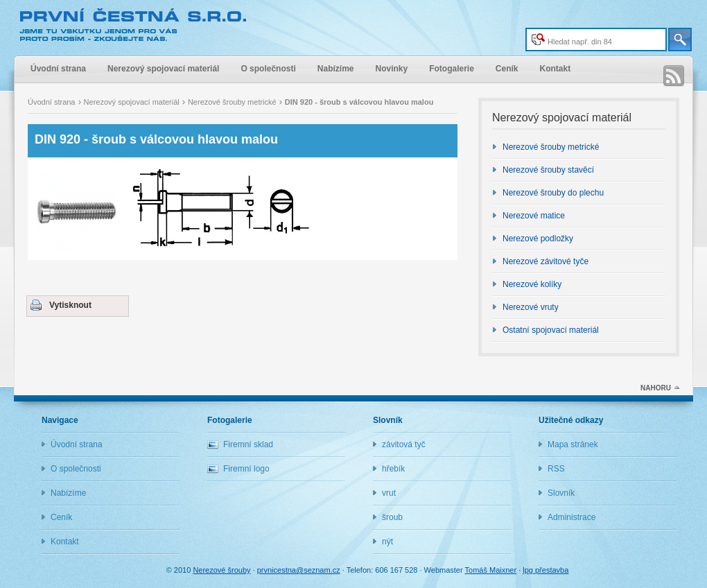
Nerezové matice (534, 216)
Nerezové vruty (531, 307)
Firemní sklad (248, 444)
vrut (389, 493)
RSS (674, 76)
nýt (387, 542)
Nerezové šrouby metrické (233, 102)
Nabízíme (336, 69)
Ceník (507, 69)
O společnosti (268, 69)
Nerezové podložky (538, 239)
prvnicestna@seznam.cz (299, 570)
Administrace (571, 517)
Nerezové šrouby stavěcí (548, 170)
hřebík (393, 469)
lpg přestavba (545, 570)
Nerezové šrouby (135, 26)
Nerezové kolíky (532, 284)
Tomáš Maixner (491, 570)
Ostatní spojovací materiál (551, 330)
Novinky (391, 69)
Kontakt (556, 69)
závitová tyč (404, 444)
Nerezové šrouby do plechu (553, 193)
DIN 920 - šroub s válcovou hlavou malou (156, 139)
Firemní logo (246, 469)
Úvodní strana (58, 69)
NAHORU (656, 388)
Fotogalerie (452, 69)
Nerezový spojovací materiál (163, 69)
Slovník (561, 493)
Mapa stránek (573, 444)
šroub (392, 517)
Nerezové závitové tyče (545, 261)
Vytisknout (70, 305)
